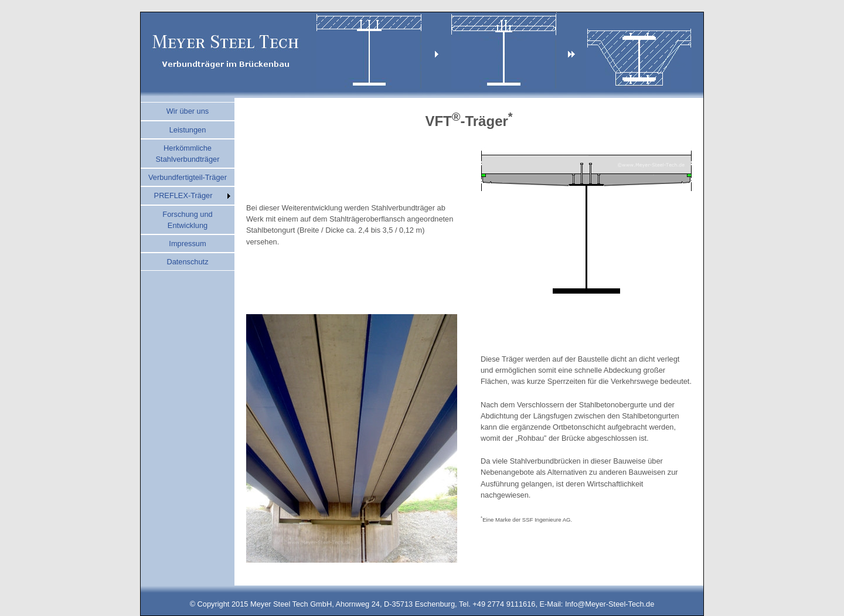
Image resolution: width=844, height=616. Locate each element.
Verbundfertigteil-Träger (188, 177)
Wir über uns (188, 111)
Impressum (187, 244)
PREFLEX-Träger (183, 195)
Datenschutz (187, 262)
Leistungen (188, 130)
